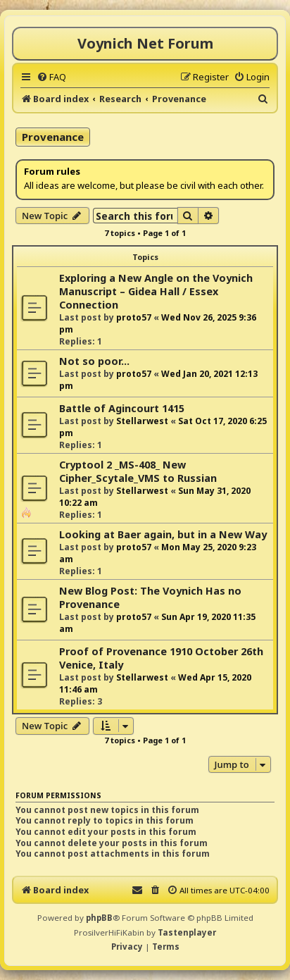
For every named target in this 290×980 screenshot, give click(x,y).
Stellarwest (142, 421)
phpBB (99, 918)
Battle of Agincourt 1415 (122, 408)
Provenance (53, 137)
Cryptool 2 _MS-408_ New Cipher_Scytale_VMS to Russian (138, 471)
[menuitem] (51, 77)
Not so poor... (94, 361)
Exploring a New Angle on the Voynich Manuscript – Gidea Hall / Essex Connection (156, 291)
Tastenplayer (187, 932)
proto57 (134, 317)
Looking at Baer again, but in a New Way (163, 534)
